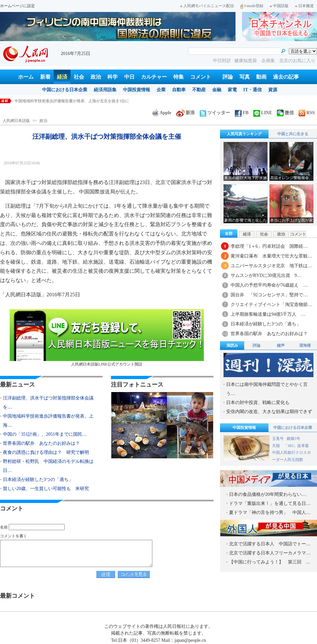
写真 (245, 77)
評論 (228, 77)
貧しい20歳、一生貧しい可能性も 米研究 (46, 489)
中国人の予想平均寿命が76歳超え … (269, 285)
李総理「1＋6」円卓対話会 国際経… (269, 246)
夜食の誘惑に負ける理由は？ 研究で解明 (46, 452)
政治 (96, 77)
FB (242, 113)
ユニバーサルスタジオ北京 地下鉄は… (271, 266)
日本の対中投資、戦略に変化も (258, 403)
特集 (179, 77)
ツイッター (215, 113)
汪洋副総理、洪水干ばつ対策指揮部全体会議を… (48, 403)
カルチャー (154, 77)
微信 (285, 113)
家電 (232, 90)
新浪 (185, 113)
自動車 (179, 90)
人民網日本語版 (16, 121)
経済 (62, 77)
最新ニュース (17, 385)
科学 (113, 77)
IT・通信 (252, 90)
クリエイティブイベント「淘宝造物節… (271, 305)
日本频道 (304, 6)
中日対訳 (222, 61)
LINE (263, 113)
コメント (201, 77)
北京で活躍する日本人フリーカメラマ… (270, 553)
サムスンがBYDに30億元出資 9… (266, 275)
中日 (129, 77)
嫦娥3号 (293, 439)
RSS (307, 113)
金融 (217, 90)
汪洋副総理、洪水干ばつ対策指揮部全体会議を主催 (59, 101)
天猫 (276, 446)
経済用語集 (105, 90)
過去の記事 (286, 77)
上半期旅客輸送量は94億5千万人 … (268, 314)
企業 (161, 90)
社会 (79, 77)
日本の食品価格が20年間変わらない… (268, 494)
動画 (261, 77)
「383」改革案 (296, 446)
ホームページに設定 (17, 6)
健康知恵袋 (246, 61)
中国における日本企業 (65, 90)
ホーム (26, 77)
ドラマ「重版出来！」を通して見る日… (270, 503)
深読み (232, 345)
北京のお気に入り (297, 61)
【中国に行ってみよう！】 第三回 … (270, 562)
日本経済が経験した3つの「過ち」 (38, 480)
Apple (162, 113)
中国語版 (279, 6)
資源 (273, 90)
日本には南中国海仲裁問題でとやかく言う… (267, 389)
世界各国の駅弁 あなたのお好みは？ (41, 443)
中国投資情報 (137, 90)
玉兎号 (278, 439)
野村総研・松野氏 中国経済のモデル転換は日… (48, 466)
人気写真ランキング (244, 134)
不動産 (199, 90)
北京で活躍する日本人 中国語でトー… (270, 544)
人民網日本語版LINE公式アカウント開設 (107, 338)
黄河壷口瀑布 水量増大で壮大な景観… (271, 256)
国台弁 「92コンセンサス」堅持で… (269, 295)
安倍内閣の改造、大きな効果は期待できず (269, 412)
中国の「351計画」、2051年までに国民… (45, 434)
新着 (45, 77)
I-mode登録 (252, 6)
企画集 (269, 61)
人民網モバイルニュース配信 (207, 6)
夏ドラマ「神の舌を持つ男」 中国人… (270, 513)
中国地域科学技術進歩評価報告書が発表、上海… (48, 421)
